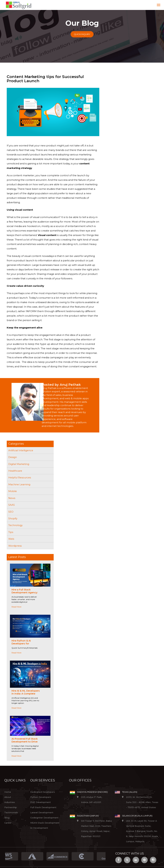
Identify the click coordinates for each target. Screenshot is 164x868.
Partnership (11, 807)
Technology (15, 525)
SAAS (12, 505)
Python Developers (41, 797)
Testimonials (11, 812)
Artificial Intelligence (21, 450)
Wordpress (15, 546)
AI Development (39, 828)
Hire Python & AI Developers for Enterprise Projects (23, 644)
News (12, 498)
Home (8, 792)
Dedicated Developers (43, 792)
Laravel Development (42, 812)
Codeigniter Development (44, 818)
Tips (11, 532)
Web (11, 539)
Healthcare (15, 471)
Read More (16, 607)
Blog (7, 818)
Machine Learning (19, 484)
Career (8, 823)
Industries (10, 802)
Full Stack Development (43, 807)
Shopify (13, 518)
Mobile (13, 491)
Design (13, 457)
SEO (11, 512)
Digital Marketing (19, 464)
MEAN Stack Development (45, 823)
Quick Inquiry (82, 34)
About (8, 797)
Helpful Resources (20, 478)
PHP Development (41, 802)
